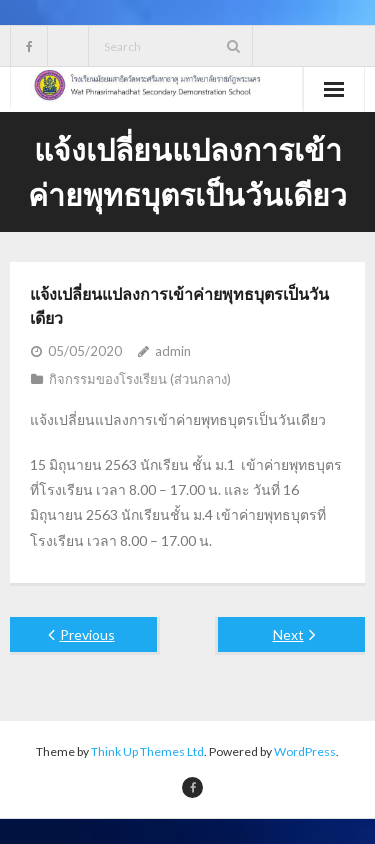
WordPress (305, 751)
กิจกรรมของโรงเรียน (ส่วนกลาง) (140, 379)
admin (173, 351)
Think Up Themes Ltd (147, 751)
